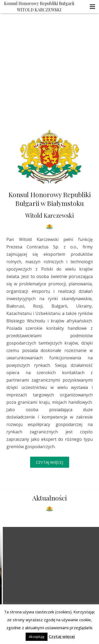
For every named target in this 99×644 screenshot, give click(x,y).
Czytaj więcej (62, 636)
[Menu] (92, 7)
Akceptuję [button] (37, 637)
